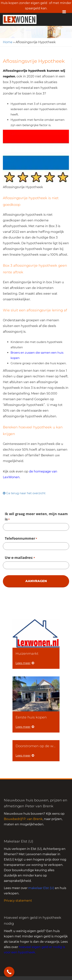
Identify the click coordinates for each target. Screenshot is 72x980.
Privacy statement (18, 901)
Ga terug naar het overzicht (24, 493)
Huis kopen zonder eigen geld (24, 3)
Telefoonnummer (21, 539)
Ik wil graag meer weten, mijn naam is (36, 517)
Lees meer (25, 663)
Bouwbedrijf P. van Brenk (23, 819)
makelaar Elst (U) (41, 888)
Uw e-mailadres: (20, 558)
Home (8, 42)
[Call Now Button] (9, 972)
